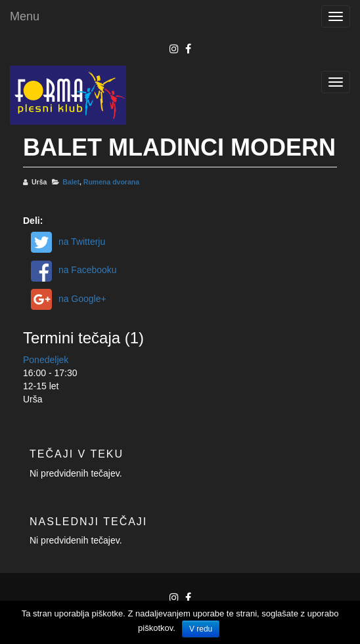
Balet (71, 182)
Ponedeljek (46, 360)
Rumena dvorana (111, 182)
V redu (201, 629)
